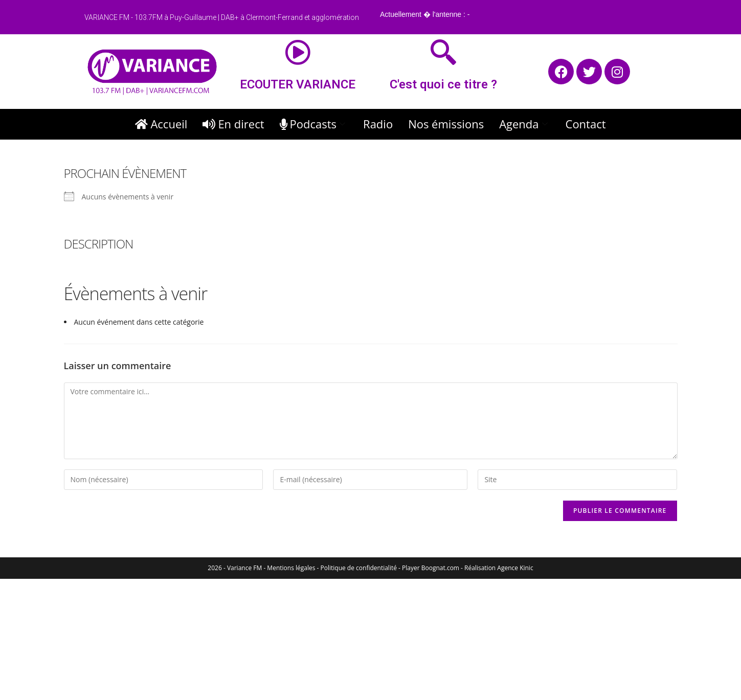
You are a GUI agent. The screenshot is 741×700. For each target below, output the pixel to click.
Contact (586, 124)
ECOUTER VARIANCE (298, 84)
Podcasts (314, 124)
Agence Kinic (515, 568)
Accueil (161, 124)
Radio (378, 124)
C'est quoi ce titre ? (443, 84)
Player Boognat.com (431, 568)
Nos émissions (446, 124)
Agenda (524, 124)
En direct (233, 124)
